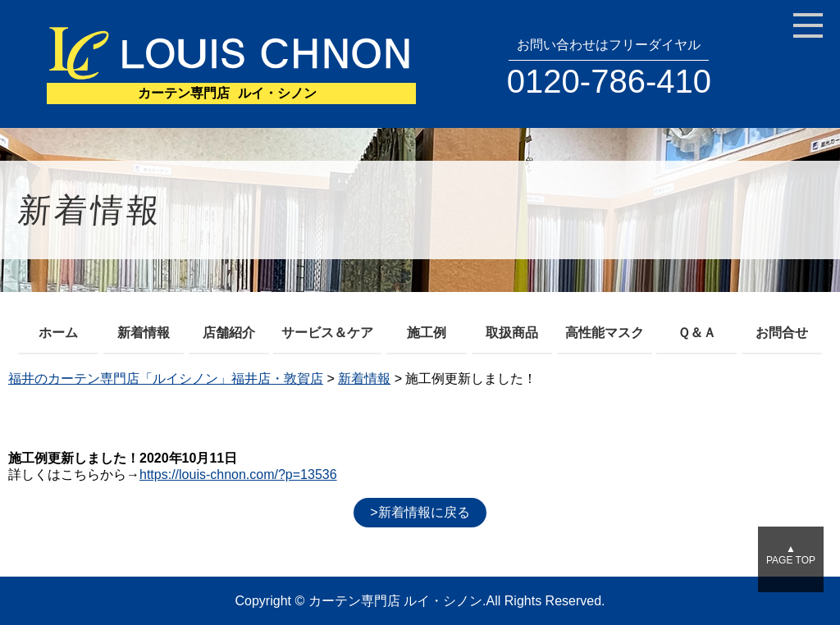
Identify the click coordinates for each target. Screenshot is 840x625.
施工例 (427, 333)
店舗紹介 (229, 333)
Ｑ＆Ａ (697, 333)
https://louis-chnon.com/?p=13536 (238, 474)
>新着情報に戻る (420, 512)
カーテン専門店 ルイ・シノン (395, 601)
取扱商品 (512, 333)
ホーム (58, 333)
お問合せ (782, 333)
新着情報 (144, 333)
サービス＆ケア (327, 333)
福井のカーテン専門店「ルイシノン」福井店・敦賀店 (166, 379)
